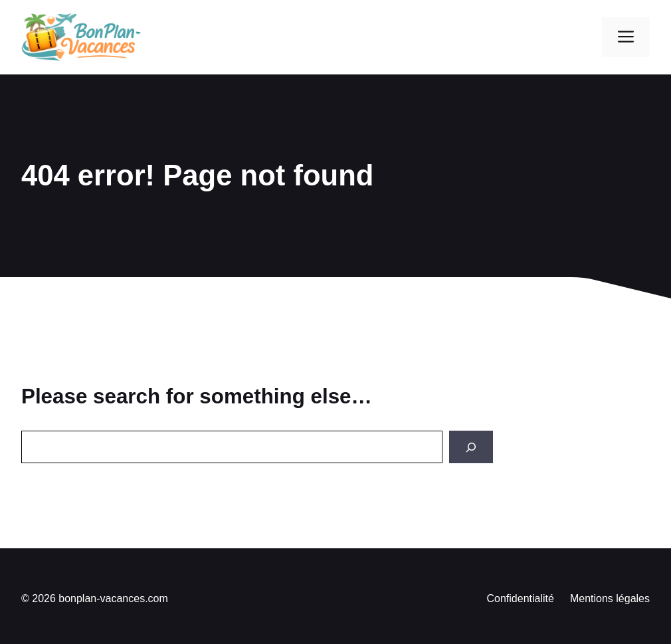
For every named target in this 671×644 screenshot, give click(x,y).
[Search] (471, 447)
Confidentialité (521, 598)
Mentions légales (610, 598)
